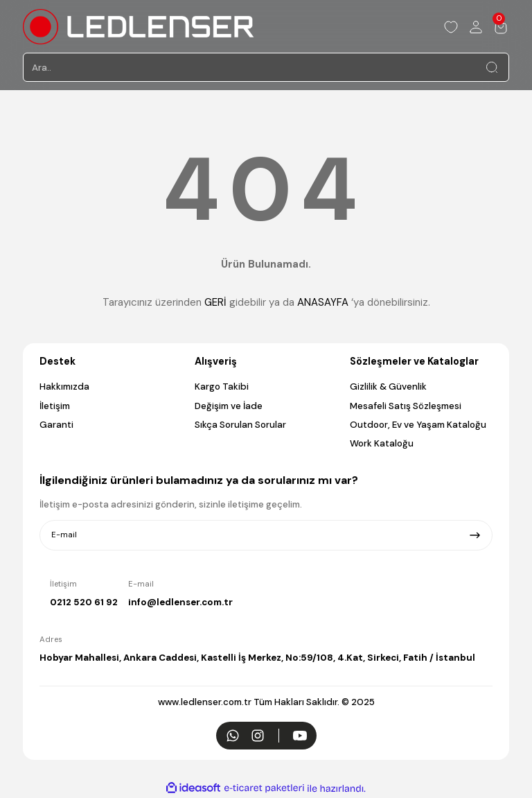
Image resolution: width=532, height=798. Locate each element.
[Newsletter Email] (266, 535)
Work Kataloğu (382, 443)
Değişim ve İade (229, 406)
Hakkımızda (64, 387)
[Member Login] (476, 27)
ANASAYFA (323, 302)
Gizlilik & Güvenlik (388, 387)
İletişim (55, 406)
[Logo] (139, 27)
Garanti (56, 425)
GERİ (215, 302)
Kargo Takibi (222, 387)
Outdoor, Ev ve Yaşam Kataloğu (418, 425)
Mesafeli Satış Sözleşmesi (406, 406)
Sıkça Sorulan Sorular (240, 425)
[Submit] (475, 535)
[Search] (266, 67)
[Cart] (501, 27)
